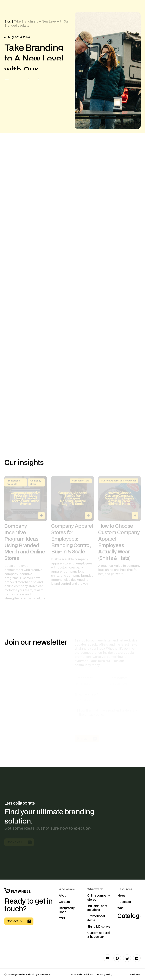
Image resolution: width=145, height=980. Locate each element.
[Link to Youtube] (107, 958)
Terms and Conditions (81, 975)
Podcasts (124, 902)
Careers (64, 902)
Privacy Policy (105, 975)
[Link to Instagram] (127, 958)
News (121, 896)
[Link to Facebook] (117, 958)
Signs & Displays (99, 927)
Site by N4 (135, 975)
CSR (62, 918)
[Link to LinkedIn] (137, 958)
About (63, 896)
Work (121, 908)
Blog (8, 22)
